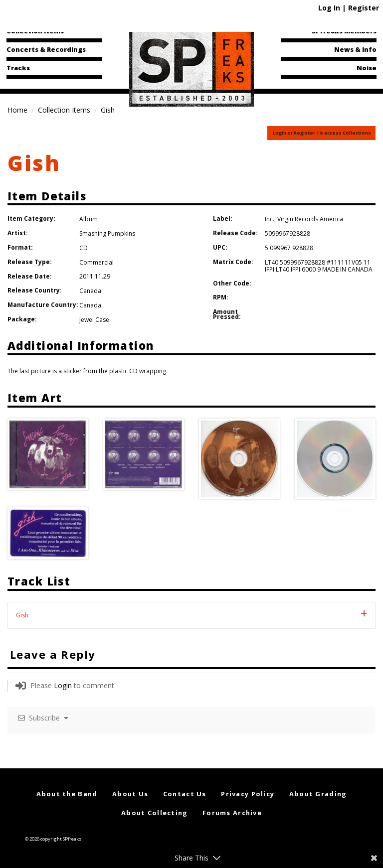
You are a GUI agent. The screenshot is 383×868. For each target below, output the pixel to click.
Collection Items (35, 31)
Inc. (270, 219)
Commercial (96, 262)
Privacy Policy (248, 794)
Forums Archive (232, 813)
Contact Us (185, 794)
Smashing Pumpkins (107, 233)
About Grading (318, 794)
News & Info (355, 49)
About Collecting (154, 813)
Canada (90, 291)
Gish (34, 163)
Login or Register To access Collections (322, 133)
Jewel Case (94, 320)
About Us (130, 794)
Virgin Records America (310, 219)
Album (89, 219)
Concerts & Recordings (46, 49)
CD (84, 248)
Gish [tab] (22, 615)
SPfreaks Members (344, 31)
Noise (367, 68)
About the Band (67, 794)
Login (63, 685)
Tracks (18, 68)
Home (17, 110)
